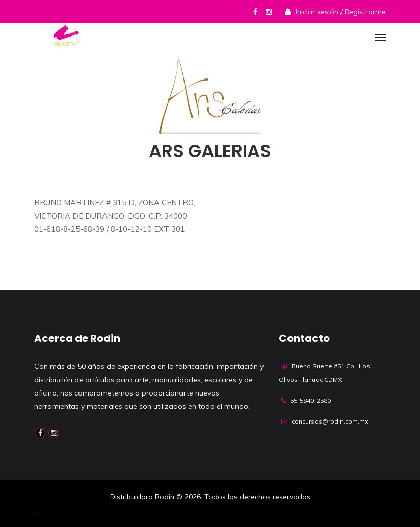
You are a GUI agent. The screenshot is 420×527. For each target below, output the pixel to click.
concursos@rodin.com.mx (330, 421)
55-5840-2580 (310, 400)
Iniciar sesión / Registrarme (341, 12)
